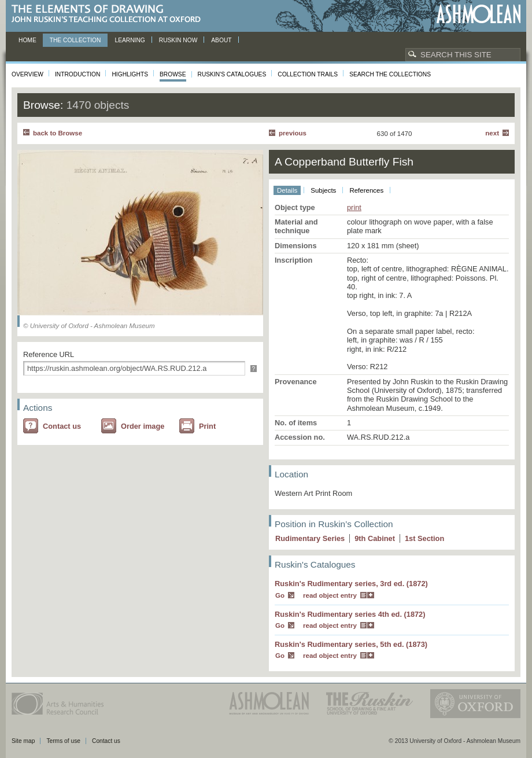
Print (207, 426)
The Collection (75, 40)
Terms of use (63, 741)
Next (492, 133)
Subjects (323, 190)
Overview (27, 74)
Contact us (62, 426)
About (221, 40)
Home (27, 40)
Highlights (130, 74)
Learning (130, 40)
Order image (143, 426)
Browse (173, 74)
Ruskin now (178, 40)
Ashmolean (479, 14)
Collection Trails (308, 74)
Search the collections (390, 74)
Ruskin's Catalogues (232, 74)
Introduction (77, 74)
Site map (23, 741)
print (354, 207)
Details (287, 190)
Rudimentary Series (310, 538)
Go (280, 595)
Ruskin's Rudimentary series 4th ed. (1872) (350, 614)
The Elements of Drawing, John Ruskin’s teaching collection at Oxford (110, 14)
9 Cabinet (375, 538)
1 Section (424, 538)
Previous (293, 133)
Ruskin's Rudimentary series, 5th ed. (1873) (351, 644)
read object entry (330, 595)
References (366, 190)
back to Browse (58, 133)
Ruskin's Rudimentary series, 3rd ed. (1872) (351, 584)
